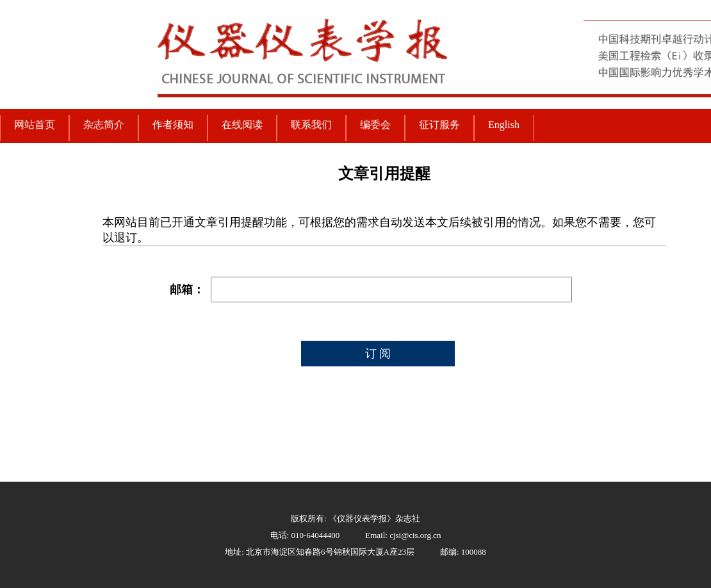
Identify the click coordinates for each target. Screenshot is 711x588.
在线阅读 (242, 125)
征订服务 (439, 125)
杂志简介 (104, 125)
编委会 (375, 125)
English (504, 125)
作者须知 (173, 125)
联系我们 (311, 125)
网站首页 (35, 125)
